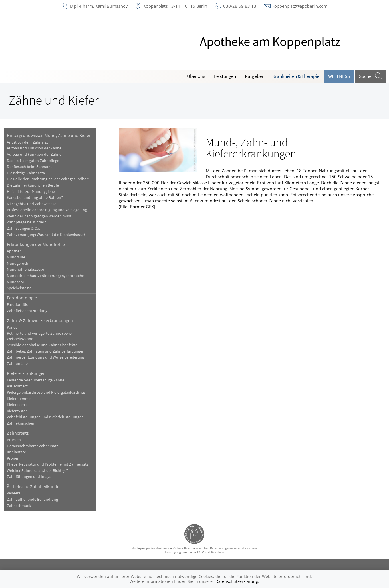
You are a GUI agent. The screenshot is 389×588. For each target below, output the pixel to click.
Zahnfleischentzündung (30, 311)
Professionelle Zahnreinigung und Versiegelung (50, 210)
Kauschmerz (20, 386)
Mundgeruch (20, 263)
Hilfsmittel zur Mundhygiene (34, 192)
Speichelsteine (22, 288)
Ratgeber (254, 76)
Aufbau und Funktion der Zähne (37, 148)
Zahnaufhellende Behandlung (35, 499)
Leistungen (225, 76)
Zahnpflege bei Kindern (30, 222)
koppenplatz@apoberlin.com (300, 6)
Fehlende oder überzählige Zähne (38, 380)
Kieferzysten (20, 411)
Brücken (17, 440)
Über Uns (196, 76)
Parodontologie (25, 298)
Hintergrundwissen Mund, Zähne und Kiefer (52, 135)
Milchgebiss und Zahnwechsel (35, 204)
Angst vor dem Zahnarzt (30, 142)
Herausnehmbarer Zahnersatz (35, 446)
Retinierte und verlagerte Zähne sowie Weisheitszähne (42, 336)
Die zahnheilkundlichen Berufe (36, 185)
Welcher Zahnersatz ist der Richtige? (40, 471)
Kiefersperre (20, 405)
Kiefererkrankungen (29, 373)
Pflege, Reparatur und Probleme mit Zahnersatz (50, 464)
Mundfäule (19, 257)
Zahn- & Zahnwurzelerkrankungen (43, 320)
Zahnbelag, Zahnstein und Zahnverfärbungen (49, 351)
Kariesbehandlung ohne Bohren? (38, 198)
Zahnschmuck (22, 506)
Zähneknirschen (23, 423)
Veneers (16, 493)
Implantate (19, 452)
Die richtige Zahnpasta (29, 173)
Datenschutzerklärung (237, 581)
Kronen (16, 458)
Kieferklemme (22, 399)
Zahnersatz (21, 433)
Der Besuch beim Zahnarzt (32, 167)
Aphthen (17, 251)
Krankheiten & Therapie (296, 76)
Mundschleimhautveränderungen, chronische (48, 276)
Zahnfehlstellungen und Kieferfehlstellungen (48, 417)
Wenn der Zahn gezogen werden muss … (44, 216)
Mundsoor (18, 282)
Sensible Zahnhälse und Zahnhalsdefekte (45, 345)
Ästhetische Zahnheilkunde (36, 486)
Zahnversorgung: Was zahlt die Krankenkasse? (49, 235)
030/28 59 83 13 (240, 6)
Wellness (339, 76)
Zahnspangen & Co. (26, 228)
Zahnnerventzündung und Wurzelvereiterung (48, 357)
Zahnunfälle (20, 364)
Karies (15, 327)
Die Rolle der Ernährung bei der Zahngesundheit (51, 179)
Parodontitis (20, 305)
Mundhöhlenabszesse (28, 269)
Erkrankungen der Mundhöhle (39, 244)
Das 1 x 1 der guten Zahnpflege (36, 161)
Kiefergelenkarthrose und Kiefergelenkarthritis (49, 392)
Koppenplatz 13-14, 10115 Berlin (175, 6)
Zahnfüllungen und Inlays (32, 477)
